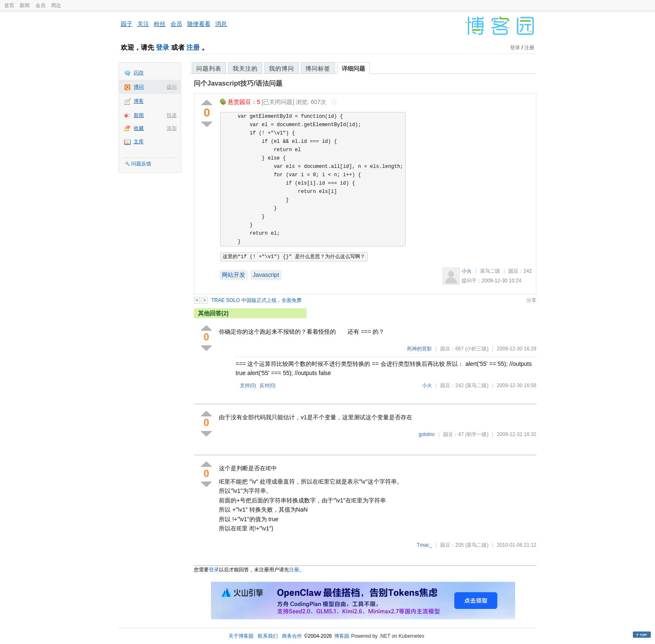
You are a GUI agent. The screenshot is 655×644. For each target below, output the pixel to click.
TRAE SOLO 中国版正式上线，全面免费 (256, 300)
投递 (172, 115)
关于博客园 (241, 636)
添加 (172, 128)
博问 (139, 87)
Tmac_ (425, 545)
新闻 (25, 5)
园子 (127, 24)
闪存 (139, 73)
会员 (41, 5)
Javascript (266, 275)
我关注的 (245, 68)
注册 (193, 47)
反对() (268, 385)
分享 (531, 300)
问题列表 (209, 68)
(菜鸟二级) (477, 385)
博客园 (342, 636)
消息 (221, 24)
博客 (139, 101)
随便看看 (199, 24)
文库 (139, 142)
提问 (172, 87)
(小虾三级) (477, 349)
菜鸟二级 (490, 271)
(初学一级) (477, 434)
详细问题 (353, 68)
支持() (248, 385)
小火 (467, 271)
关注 (143, 24)
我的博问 (282, 68)
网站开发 (234, 275)
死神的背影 (419, 349)
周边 (56, 5)
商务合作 (292, 636)
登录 (162, 47)
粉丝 (160, 24)
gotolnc (427, 434)
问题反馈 (141, 164)
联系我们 (268, 636)
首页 (9, 5)
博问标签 (318, 68)
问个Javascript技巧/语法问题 (238, 83)
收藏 (139, 128)
